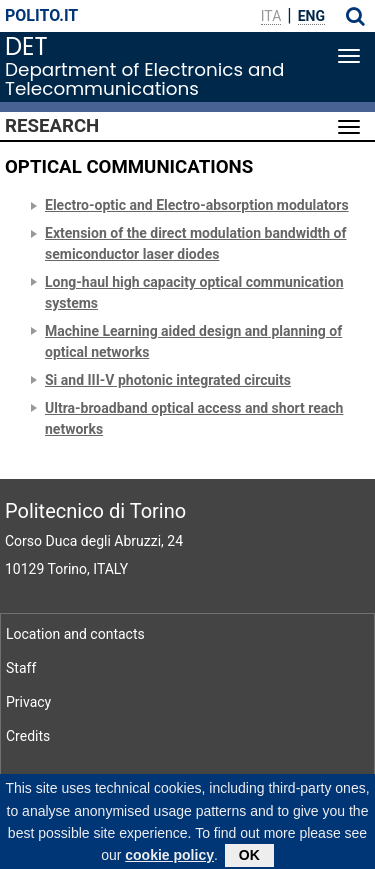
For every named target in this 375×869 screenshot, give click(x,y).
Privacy (28, 702)
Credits (28, 736)
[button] (355, 16)
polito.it (41, 15)
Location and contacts (75, 634)
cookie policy (169, 861)
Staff (21, 668)
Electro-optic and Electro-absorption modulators (197, 205)
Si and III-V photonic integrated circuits (168, 380)
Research (52, 126)
